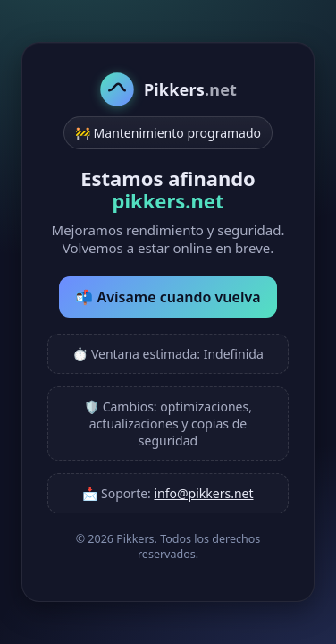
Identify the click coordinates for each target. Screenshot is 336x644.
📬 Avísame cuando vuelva (168, 297)
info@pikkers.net (203, 493)
